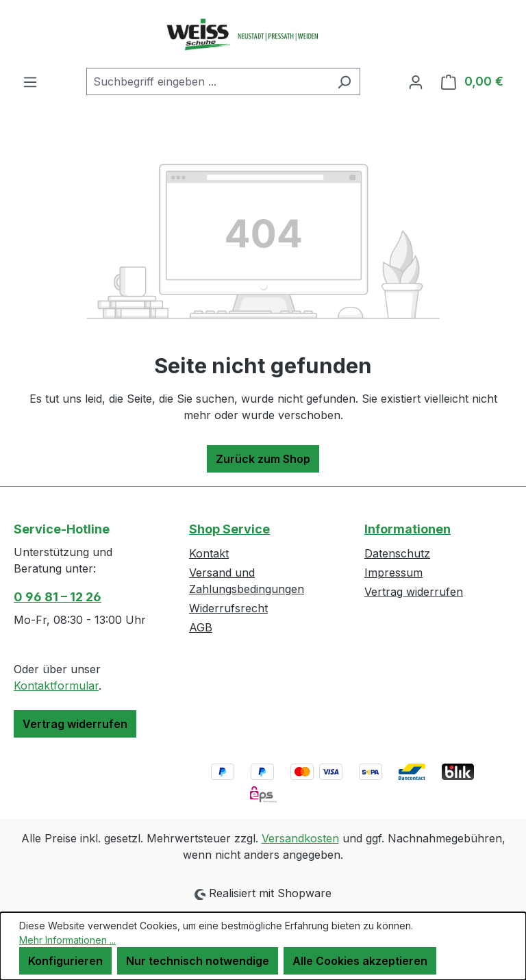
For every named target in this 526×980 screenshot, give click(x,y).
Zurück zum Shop (263, 459)
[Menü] (30, 81)
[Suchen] (344, 81)
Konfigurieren (65, 961)
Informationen (408, 529)
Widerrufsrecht (228, 608)
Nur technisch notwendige (198, 961)
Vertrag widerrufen (75, 724)
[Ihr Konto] (416, 81)
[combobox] (208, 81)
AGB (201, 627)
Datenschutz (397, 553)
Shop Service (229, 529)
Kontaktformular (56, 686)
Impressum (393, 573)
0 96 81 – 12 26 (58, 597)
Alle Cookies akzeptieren (360, 961)
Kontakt (209, 553)
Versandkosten (300, 838)
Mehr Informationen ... (67, 940)
